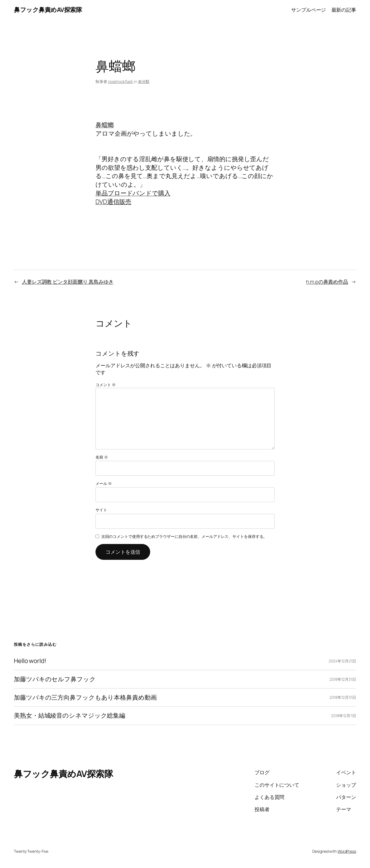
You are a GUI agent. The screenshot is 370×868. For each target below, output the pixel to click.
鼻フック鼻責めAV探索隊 (48, 10)
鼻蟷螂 (105, 125)
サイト (101, 510)
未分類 (144, 81)
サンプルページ (309, 10)
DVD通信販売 (113, 202)
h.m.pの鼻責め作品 (327, 282)
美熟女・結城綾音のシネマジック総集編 (70, 716)
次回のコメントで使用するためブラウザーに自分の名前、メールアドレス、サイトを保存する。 (184, 536)
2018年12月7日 (344, 716)
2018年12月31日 (343, 679)
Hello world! (30, 661)
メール (104, 483)
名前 (102, 457)
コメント (105, 385)
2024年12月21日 (342, 661)
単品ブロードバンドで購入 (133, 193)
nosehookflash (121, 81)
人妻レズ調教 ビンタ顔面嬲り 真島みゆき (68, 282)
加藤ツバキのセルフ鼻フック (55, 679)
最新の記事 (344, 10)
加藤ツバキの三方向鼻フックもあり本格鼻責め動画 (85, 698)
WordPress (347, 851)
